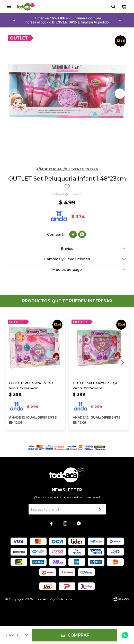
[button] (120, 94)
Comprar (79, 635)
